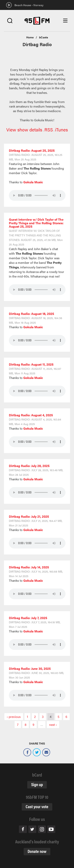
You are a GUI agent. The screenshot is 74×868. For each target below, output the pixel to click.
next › (53, 725)
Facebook (27, 752)
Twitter (37, 752)
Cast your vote (37, 806)
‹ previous (14, 717)
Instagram (42, 829)
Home (30, 37)
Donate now (37, 851)
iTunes (61, 130)
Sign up (37, 784)
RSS (49, 130)
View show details (24, 130)
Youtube (51, 829)
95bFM (37, 21)
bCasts (44, 37)
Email (46, 752)
